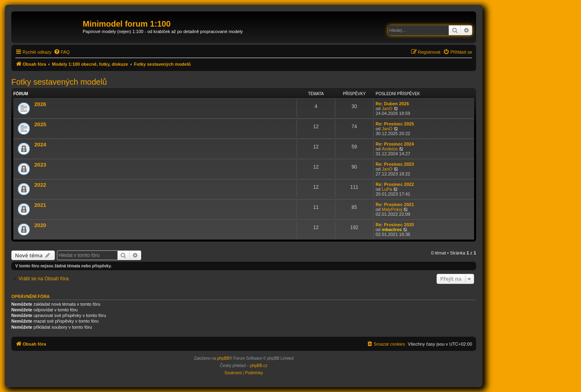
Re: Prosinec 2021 (395, 204)
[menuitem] (62, 52)
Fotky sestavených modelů (59, 82)
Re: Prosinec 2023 (395, 164)
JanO (387, 108)
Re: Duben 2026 (392, 104)
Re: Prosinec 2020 (395, 225)
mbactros (392, 229)
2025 (40, 124)
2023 (40, 165)
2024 (40, 145)
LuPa (387, 189)
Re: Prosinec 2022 (395, 184)
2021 (40, 205)
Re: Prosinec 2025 (395, 124)
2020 (40, 225)
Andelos (390, 149)
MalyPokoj (392, 209)
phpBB (223, 358)
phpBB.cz (259, 366)
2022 (40, 185)
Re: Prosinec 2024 (395, 144)
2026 (40, 104)
